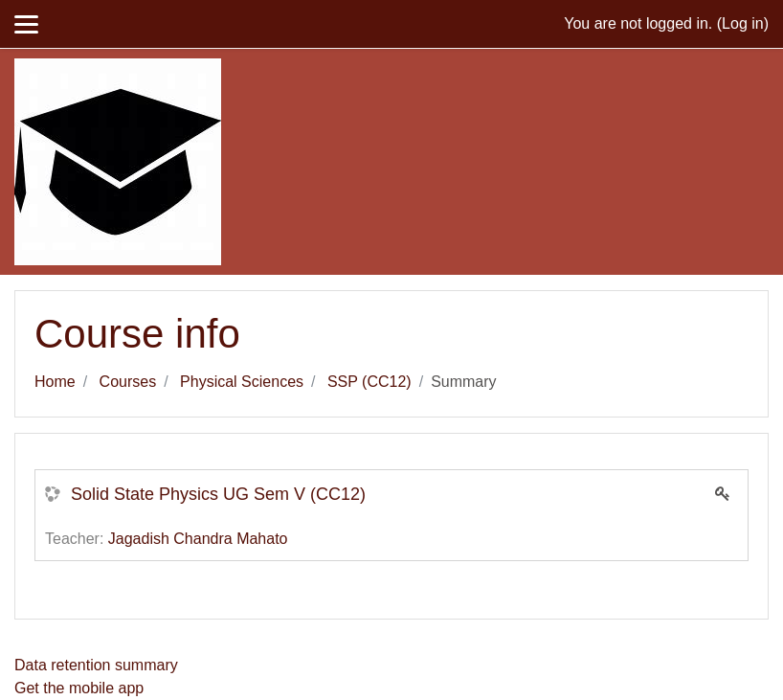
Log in (743, 23)
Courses (128, 382)
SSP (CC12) (369, 382)
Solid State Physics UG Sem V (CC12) (218, 494)
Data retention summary (96, 665)
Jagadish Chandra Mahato (198, 539)
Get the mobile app (79, 688)
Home (55, 382)
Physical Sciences (242, 382)
